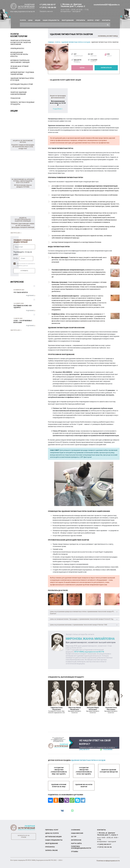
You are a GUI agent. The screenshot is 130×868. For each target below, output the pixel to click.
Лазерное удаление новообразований (19, 93)
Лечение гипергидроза (20, 88)
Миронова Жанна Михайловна (75, 710)
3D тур (74, 837)
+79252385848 (107, 750)
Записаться (106, 68)
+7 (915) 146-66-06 (48, 7)
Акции (38, 20)
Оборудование (68, 20)
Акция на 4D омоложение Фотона (23, 142)
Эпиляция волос (17, 48)
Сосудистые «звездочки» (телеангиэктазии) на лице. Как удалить (59, 771)
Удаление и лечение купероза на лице (59, 785)
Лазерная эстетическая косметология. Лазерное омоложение (21, 42)
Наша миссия (77, 833)
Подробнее (57, 109)
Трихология (15, 98)
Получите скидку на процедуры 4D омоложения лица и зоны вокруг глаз (23, 147)
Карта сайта (76, 843)
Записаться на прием (24, 836)
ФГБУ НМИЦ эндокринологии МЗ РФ (89, 652)
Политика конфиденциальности (81, 847)
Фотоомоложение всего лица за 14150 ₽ (58, 103)
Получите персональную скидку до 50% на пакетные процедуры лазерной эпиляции (23, 225)
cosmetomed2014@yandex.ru (107, 5)
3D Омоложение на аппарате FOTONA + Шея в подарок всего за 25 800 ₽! (23, 181)
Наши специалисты (51, 20)
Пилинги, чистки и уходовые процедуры (22, 103)
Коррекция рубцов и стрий (22, 84)
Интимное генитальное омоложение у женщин (20, 61)
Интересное (76, 840)
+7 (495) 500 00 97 (47, 5)
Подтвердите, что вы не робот (23, 253)
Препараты (81, 20)
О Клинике (76, 830)
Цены (30, 20)
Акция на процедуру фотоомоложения (58, 97)
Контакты (106, 20)
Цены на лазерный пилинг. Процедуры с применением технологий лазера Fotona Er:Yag (84, 619)
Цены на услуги (52, 833)
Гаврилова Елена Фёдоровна (56, 710)
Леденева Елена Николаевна (111, 710)
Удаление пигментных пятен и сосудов (76, 42)
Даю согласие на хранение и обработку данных (26, 265)
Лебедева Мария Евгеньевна (93, 710)
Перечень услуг (52, 830)
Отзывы (75, 852)
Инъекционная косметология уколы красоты (19, 54)
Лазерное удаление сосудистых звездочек (109, 771)
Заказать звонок (46, 11)
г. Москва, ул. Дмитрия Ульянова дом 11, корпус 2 (73, 5)
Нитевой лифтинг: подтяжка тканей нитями (22, 73)
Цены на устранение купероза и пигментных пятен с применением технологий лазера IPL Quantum (84, 613)
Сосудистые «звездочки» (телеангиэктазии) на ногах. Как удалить (84, 771)
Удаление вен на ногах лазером (84, 785)
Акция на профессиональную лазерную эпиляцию (23, 219)
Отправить (24, 271)
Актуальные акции (53, 837)
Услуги (23, 20)
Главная (51, 42)
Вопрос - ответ (94, 20)
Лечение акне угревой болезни (19, 67)
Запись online (51, 850)
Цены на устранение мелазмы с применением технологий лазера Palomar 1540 (84, 625)
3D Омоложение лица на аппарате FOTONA (23, 186)
